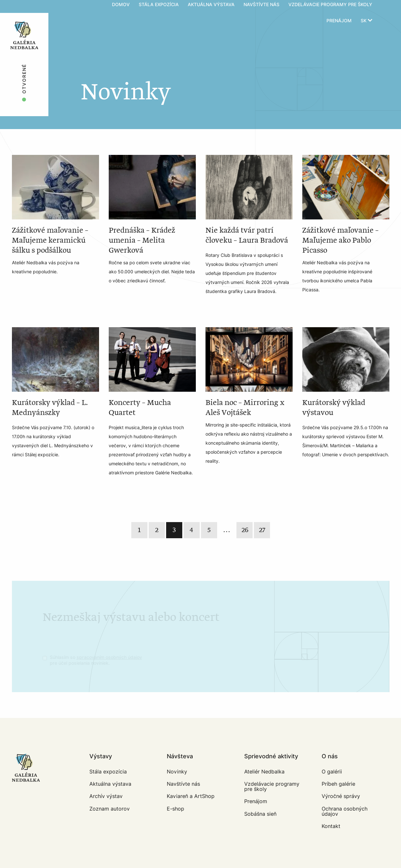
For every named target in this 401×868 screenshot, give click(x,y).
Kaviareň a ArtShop (191, 796)
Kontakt (331, 826)
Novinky (177, 772)
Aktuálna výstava (110, 784)
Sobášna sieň (260, 814)
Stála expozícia (108, 772)
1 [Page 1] (139, 530)
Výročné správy (341, 796)
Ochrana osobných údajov (345, 811)
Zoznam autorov (110, 809)
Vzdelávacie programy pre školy (272, 787)
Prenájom (339, 21)
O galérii (332, 772)
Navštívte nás (183, 784)
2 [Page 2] (157, 530)
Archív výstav (106, 796)
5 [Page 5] (209, 530)
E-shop (175, 809)
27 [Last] (262, 530)
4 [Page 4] (191, 530)
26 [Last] (245, 530)
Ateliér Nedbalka (264, 772)
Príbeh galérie (338, 784)
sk (366, 21)
